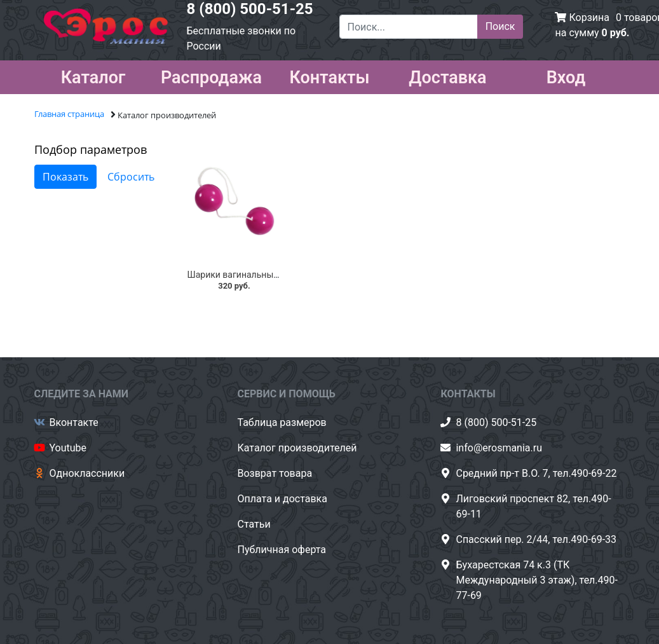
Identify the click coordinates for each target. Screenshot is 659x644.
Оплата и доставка (282, 499)
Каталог (93, 75)
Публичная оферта (282, 550)
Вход (566, 75)
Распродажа (211, 75)
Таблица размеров (282, 422)
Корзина (589, 17)
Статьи (254, 524)
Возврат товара (275, 473)
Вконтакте (74, 422)
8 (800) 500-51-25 (250, 9)
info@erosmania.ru (499, 448)
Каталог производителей (297, 448)
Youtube (68, 448)
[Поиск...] (409, 27)
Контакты (329, 75)
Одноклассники (87, 473)
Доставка (447, 75)
